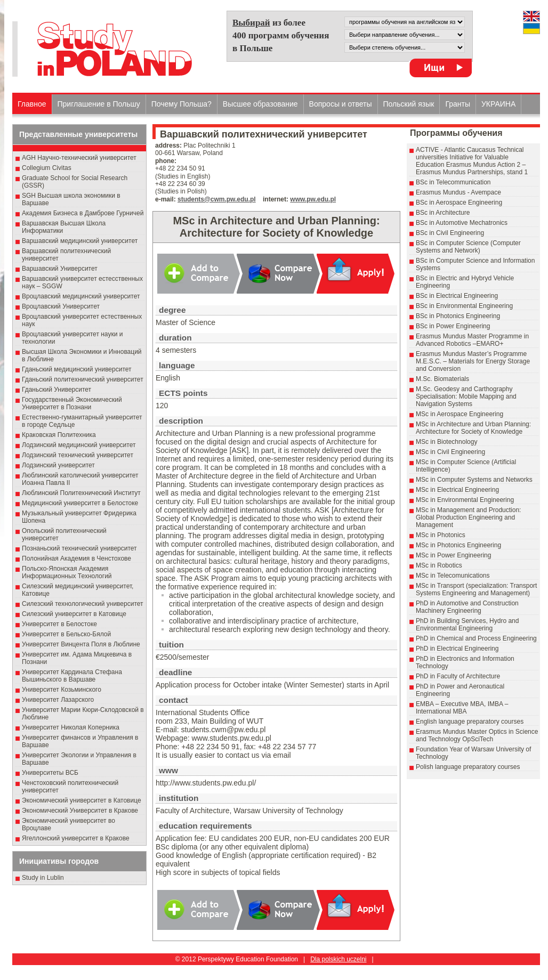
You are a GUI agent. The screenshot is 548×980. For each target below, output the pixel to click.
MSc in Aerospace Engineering (460, 414)
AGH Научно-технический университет (79, 158)
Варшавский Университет (60, 269)
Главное (32, 104)
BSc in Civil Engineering (450, 233)
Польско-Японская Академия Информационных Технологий (67, 572)
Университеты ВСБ (50, 773)
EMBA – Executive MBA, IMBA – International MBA (462, 708)
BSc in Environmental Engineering (464, 306)
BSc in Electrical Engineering (457, 296)
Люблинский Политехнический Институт (81, 493)
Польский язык (409, 104)
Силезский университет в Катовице (74, 614)
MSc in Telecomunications (453, 576)
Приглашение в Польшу (99, 104)
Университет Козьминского (62, 690)
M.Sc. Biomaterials (442, 379)
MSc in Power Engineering (453, 555)
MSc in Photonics (441, 535)
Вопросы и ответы (341, 104)
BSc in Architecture (443, 213)
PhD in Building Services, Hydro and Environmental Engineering (467, 625)
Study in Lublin (43, 878)
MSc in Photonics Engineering (458, 545)
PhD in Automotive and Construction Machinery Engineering (467, 607)
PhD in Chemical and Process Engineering (476, 638)
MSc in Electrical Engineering (457, 490)
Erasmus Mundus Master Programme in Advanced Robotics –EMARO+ (472, 340)
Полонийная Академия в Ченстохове (76, 558)
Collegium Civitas (47, 168)
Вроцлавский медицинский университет (81, 296)
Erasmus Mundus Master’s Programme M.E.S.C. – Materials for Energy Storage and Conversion (473, 361)
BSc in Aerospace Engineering (459, 203)
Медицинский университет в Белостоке (80, 503)
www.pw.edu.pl (313, 199)
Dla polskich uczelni (338, 959)
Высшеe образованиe (260, 104)
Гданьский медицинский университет (77, 369)
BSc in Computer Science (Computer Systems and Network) (468, 247)
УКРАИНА (498, 104)
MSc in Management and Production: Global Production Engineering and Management (468, 517)
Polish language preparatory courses (468, 767)
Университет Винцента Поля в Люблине (81, 644)
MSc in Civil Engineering (450, 452)
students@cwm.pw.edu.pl (217, 199)
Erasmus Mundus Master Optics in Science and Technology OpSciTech (477, 735)
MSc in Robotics (439, 565)
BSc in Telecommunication (453, 182)
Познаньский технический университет (79, 548)
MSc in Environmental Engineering (465, 500)
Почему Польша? (182, 104)
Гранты (458, 104)
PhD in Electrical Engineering (457, 649)
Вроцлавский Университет (61, 306)
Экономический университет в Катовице (82, 800)
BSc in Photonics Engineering (458, 316)
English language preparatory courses (470, 722)
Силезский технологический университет (83, 604)
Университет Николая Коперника (71, 727)
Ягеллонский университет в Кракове (76, 838)
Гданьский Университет (57, 390)
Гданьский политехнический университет (83, 379)
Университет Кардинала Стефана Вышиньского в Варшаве (72, 676)
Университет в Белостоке (59, 624)
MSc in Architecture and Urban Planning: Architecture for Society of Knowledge (473, 428)
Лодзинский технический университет (78, 455)
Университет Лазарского (58, 700)
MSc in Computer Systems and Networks (474, 480)
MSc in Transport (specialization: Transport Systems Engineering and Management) (476, 589)
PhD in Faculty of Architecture (458, 676)
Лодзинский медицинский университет (79, 445)
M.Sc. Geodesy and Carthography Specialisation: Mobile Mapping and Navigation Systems (466, 396)
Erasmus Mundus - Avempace (458, 192)
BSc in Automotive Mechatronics (462, 223)
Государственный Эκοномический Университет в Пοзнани (72, 403)
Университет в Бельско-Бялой (66, 634)
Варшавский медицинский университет (80, 241)
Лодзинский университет (58, 465)
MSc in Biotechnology (446, 442)
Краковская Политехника (59, 435)
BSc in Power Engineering (453, 326)
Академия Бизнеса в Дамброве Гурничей (83, 213)
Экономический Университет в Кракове (80, 811)
